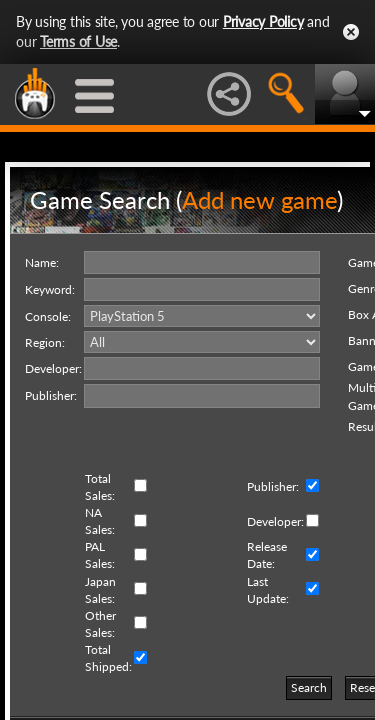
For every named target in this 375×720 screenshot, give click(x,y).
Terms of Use (78, 41)
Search (309, 687)
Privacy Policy (263, 21)
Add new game (259, 199)
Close (351, 32)
